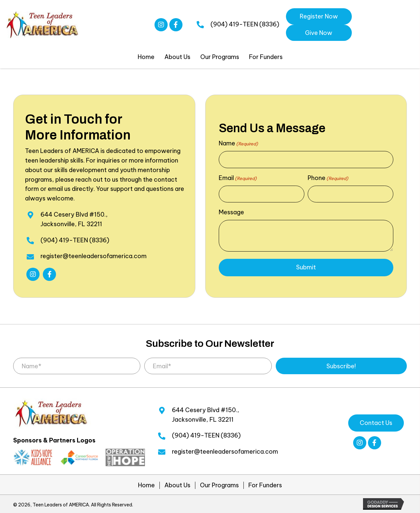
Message (231, 212)
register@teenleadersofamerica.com (94, 256)
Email (238, 178)
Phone (328, 178)
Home (146, 485)
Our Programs (219, 485)
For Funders (265, 485)
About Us (177, 485)
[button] (161, 25)
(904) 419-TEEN (234, 24)
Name (238, 143)
